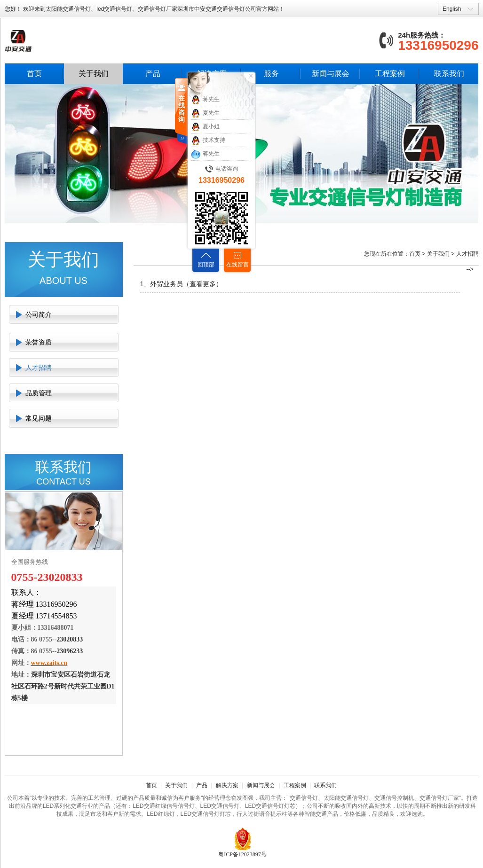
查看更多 (203, 284)
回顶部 (206, 265)
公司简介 (39, 314)
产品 (153, 74)
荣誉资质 (39, 342)
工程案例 (390, 74)
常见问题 (39, 418)
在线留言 (238, 265)
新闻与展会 (331, 74)
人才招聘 (39, 368)
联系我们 (449, 74)
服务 (271, 74)
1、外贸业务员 (162, 284)
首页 (34, 74)
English (452, 9)
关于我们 (94, 74)
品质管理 (39, 393)
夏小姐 (205, 127)
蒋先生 (205, 100)
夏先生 (205, 113)
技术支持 (208, 141)
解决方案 (227, 785)
